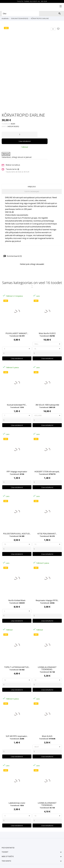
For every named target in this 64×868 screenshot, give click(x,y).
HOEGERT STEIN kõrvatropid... (47, 472)
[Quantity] (17, 353)
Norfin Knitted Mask (17, 600)
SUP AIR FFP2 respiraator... (17, 736)
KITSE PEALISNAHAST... (47, 534)
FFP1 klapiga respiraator (17, 472)
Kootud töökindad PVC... (17, 405)
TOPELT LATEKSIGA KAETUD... (17, 667)
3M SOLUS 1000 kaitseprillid (47, 405)
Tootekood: (6, 124)
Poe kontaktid (8, 848)
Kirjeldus (32, 187)
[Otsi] (60, 14)
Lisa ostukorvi (25, 141)
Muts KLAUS (47, 736)
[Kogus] (20, 135)
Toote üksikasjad (32, 191)
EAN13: (4, 126)
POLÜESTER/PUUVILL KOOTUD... (17, 534)
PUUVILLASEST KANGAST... (17, 333)
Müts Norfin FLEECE (47, 333)
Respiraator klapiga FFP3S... (47, 600)
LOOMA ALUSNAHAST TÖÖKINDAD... (47, 668)
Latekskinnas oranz (17, 803)
